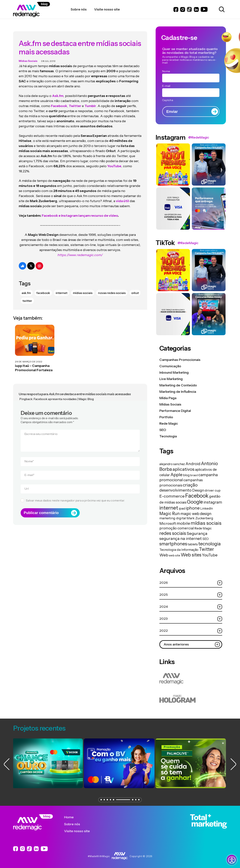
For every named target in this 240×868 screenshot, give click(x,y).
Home (72, 817)
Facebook (59, 102)
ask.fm (26, 289)
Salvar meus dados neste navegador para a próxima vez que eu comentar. (75, 497)
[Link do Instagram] (183, 9)
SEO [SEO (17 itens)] (205, 539)
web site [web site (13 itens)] (174, 555)
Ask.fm (58, 92)
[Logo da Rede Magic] (42, 9)
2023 (191, 619)
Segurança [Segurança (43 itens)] (197, 533)
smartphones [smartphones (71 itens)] (173, 544)
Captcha (168, 100)
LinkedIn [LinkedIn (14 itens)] (207, 508)
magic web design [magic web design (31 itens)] (196, 514)
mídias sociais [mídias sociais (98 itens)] (206, 523)
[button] (100, 800)
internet (61, 289)
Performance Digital (175, 411)
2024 (191, 607)
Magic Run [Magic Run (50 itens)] (170, 513)
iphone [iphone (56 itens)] (193, 508)
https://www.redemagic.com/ (80, 251)
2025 (191, 595)
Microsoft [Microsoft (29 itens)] (168, 523)
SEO (163, 430)
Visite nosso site (80, 831)
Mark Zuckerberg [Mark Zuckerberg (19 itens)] (200, 518)
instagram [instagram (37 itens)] (213, 502)
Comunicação (170, 366)
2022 (191, 631)
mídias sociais (83, 289)
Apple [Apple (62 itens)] (176, 475)
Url (27, 485)
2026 (191, 583)
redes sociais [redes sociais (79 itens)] (173, 533)
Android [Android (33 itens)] (193, 464)
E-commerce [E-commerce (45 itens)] (172, 496)
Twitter (75, 102)
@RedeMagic (199, 137)
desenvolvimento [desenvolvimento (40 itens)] (175, 490)
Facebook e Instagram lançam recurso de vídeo (80, 212)
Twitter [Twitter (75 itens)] (206, 549)
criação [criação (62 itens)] (190, 485)
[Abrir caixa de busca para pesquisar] (221, 9)
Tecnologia (168, 436)
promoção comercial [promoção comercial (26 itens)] (177, 528)
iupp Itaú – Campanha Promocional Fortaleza (34, 364)
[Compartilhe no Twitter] (31, 262)
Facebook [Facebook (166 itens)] (197, 496)
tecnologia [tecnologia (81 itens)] (210, 544)
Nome (29, 457)
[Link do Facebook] (176, 9)
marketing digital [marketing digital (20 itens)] (173, 518)
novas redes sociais (112, 289)
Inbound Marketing (174, 373)
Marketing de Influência (178, 392)
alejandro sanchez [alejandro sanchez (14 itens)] (172, 464)
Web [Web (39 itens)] (164, 555)
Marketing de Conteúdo (178, 385)
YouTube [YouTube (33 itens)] (210, 555)
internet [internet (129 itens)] (169, 508)
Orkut (135, 289)
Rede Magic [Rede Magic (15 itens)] (203, 528)
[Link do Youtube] (204, 9)
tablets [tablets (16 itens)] (193, 544)
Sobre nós (75, 824)
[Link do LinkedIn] (196, 9)
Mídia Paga (168, 398)
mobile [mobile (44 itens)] (183, 523)
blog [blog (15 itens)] (186, 475)
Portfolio (166, 417)
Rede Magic (169, 424)
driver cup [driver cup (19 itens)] (213, 490)
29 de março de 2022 (29, 358)
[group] (48, 763)
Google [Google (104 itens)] (195, 502)
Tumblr (90, 102)
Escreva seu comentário (41, 430)
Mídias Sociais (28, 57)
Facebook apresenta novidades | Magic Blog (64, 395)
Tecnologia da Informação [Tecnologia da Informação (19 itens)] (179, 550)
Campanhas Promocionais (180, 360)
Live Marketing (171, 379)
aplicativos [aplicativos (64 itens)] (183, 469)
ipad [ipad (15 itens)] (182, 508)
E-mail (29, 471)
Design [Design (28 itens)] (198, 490)
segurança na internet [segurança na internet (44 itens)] (181, 538)
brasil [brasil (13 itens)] (194, 475)
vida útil (122, 197)
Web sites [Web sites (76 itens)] (191, 555)
